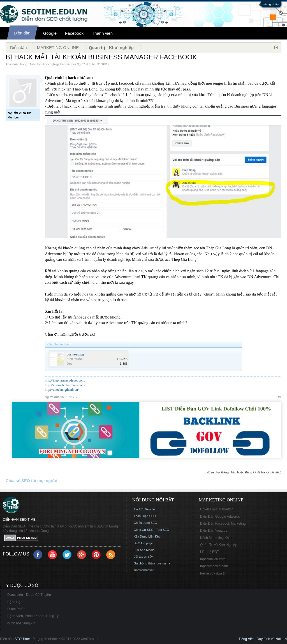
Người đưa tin (86, 64)
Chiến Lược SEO (145, 523)
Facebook (74, 33)
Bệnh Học (15, 602)
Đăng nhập (271, 4)
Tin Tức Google (144, 509)
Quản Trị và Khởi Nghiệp (219, 545)
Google (50, 33)
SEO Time (22, 639)
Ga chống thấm (144, 563)
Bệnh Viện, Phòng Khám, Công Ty (33, 616)
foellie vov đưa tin (213, 573)
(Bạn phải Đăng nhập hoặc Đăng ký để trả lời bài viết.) (244, 472)
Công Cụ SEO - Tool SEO (151, 530)
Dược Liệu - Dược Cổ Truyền (29, 595)
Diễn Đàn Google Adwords (220, 517)
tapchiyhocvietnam (214, 566)
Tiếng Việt (246, 639)
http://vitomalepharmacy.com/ (65, 385)
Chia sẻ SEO (18, 481)
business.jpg (75, 354)
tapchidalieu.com (213, 559)
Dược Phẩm (16, 609)
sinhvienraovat (144, 570)
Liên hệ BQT (210, 552)
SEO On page (143, 543)
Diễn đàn (22, 33)
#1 (280, 397)
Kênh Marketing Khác (216, 538)
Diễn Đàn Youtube (214, 531)
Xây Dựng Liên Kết (147, 536)
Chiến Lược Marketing (217, 509)
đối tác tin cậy (143, 557)
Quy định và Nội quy (272, 639)
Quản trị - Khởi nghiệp (44, 64)
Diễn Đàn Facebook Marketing (223, 524)
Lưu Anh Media (144, 550)
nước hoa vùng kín (21, 623)
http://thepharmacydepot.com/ (65, 380)
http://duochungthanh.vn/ (62, 390)
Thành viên (102, 33)
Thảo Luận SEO (145, 516)
